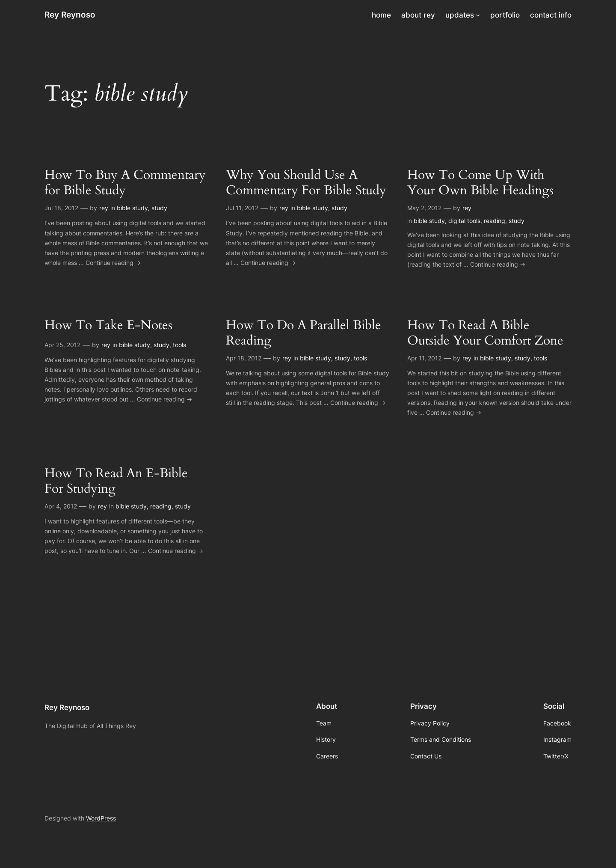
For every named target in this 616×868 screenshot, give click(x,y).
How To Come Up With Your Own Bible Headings (480, 183)
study (159, 208)
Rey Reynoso (70, 15)
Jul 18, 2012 (61, 208)
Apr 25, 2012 (62, 345)
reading (495, 221)
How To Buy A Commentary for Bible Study (125, 183)
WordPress (101, 818)
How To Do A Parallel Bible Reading (304, 333)
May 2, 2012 (424, 208)
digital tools (464, 221)
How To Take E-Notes (108, 326)
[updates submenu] (478, 15)
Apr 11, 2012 (424, 358)
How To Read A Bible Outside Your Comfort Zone (485, 333)
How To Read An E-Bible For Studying (116, 481)
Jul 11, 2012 (242, 208)
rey (104, 208)
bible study (132, 208)
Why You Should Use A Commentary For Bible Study (306, 183)
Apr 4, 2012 (61, 506)
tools (179, 345)
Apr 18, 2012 (244, 358)
